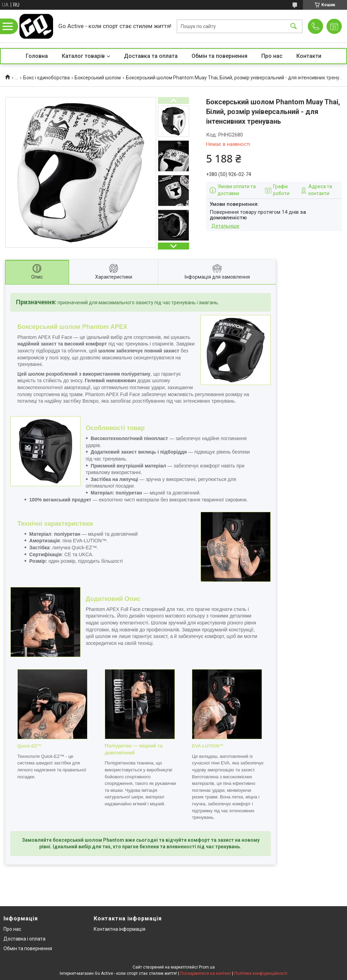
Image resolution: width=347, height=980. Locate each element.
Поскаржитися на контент (206, 973)
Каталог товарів (83, 56)
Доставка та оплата (151, 56)
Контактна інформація (120, 929)
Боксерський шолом (98, 78)
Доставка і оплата (24, 939)
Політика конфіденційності (261, 973)
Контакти (309, 56)
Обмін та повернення (219, 56)
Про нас (272, 56)
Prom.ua (207, 967)
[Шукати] (294, 26)
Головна (37, 56)
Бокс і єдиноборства (46, 78)
